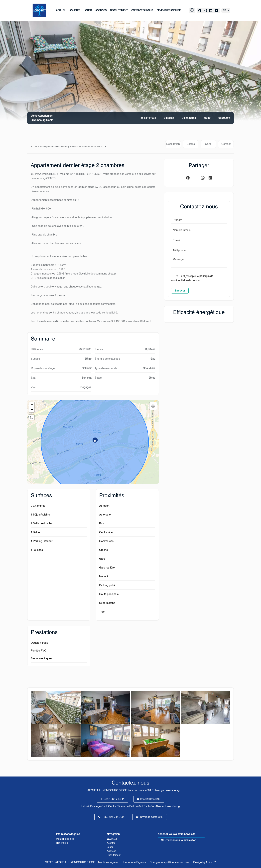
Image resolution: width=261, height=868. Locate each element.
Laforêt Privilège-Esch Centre (99, 806)
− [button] (32, 410)
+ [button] (32, 405)
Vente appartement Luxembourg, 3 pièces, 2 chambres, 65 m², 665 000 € (73, 147)
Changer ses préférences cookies (169, 862)
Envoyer (180, 291)
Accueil (34, 147)
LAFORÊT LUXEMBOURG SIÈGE (106, 790)
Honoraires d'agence (134, 862)
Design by (204, 862)
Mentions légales (108, 862)
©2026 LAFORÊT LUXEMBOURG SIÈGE (70, 862)
